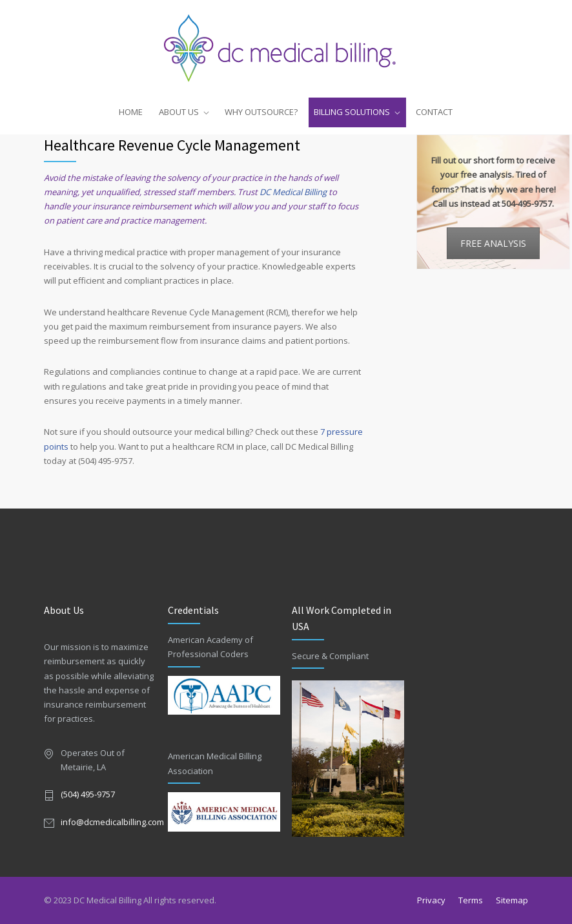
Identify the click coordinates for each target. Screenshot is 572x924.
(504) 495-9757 (88, 794)
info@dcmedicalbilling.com (112, 822)
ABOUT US (179, 112)
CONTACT (434, 112)
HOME (131, 112)
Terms (471, 900)
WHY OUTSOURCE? (261, 112)
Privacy (431, 900)
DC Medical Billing (293, 192)
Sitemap (512, 900)
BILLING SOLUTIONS (352, 112)
